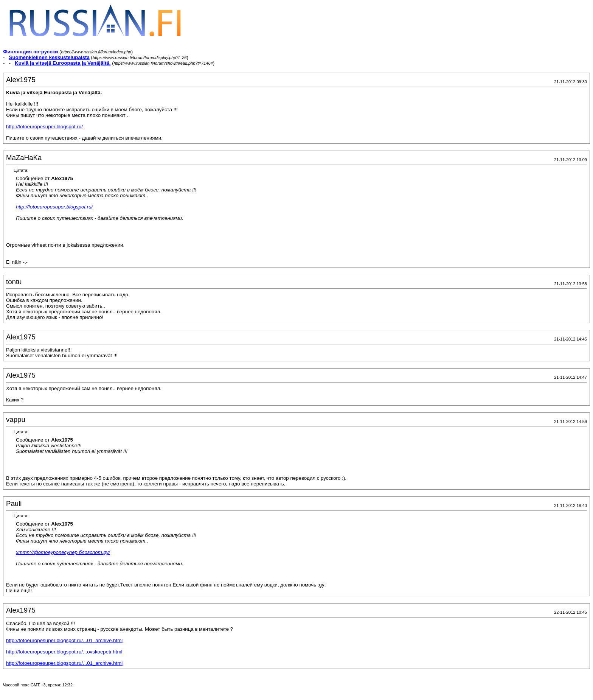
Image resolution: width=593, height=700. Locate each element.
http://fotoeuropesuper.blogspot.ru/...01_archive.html (64, 640)
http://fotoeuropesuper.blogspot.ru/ (44, 127)
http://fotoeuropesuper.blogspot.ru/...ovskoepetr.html (64, 652)
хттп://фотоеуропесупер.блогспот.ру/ (63, 552)
